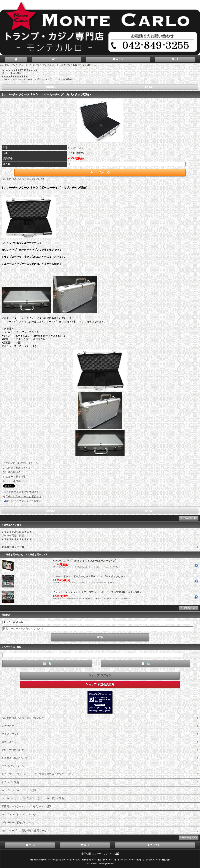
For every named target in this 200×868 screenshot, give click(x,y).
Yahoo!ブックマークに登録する (24, 497)
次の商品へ (149, 87)
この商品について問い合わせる (21, 463)
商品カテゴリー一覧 (13, 547)
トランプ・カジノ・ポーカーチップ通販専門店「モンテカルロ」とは (40, 774)
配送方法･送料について (15, 758)
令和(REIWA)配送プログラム (18, 823)
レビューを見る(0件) (15, 477)
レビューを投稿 (12, 481)
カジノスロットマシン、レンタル (20, 814)
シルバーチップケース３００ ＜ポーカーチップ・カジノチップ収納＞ (39, 79)
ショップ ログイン (100, 675)
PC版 (116, 854)
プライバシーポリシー (14, 766)
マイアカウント (10, 734)
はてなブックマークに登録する (24, 501)
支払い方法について (13, 750)
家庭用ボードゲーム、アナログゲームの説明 (27, 806)
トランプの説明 (10, 782)
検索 (175, 59)
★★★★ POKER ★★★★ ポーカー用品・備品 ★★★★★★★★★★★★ (19, 73)
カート (56, 59)
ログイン (118, 59)
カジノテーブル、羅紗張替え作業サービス (25, 831)
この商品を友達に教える (17, 468)
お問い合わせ (9, 742)
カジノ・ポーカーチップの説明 (19, 790)
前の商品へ (51, 87)
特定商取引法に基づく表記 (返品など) (23, 179)
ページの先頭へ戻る (189, 518)
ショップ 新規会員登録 (100, 684)
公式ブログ (8, 726)
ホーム (5, 70)
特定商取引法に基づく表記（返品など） (24, 718)
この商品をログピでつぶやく (22, 492)
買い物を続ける (12, 472)
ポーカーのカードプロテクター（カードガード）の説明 (33, 798)
